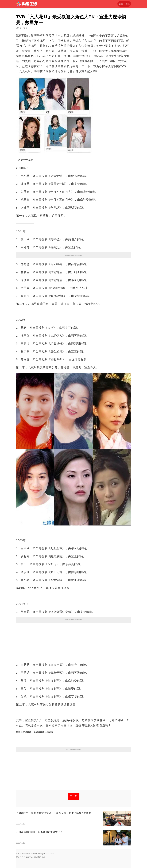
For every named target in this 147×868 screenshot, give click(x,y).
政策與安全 (28, 857)
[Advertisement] (73, 641)
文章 (121, 4)
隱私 (39, 857)
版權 (43, 857)
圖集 (128, 4)
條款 (35, 857)
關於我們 (20, 857)
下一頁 (74, 796)
